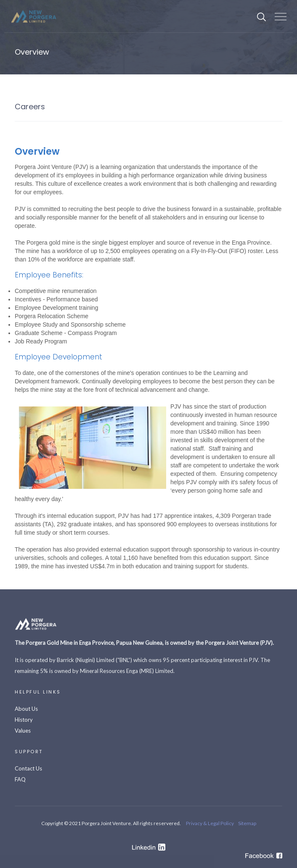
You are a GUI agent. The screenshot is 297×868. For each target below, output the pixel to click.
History (24, 720)
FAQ (20, 779)
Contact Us (28, 768)
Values (23, 731)
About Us (26, 709)
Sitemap (247, 823)
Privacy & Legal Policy (210, 823)
